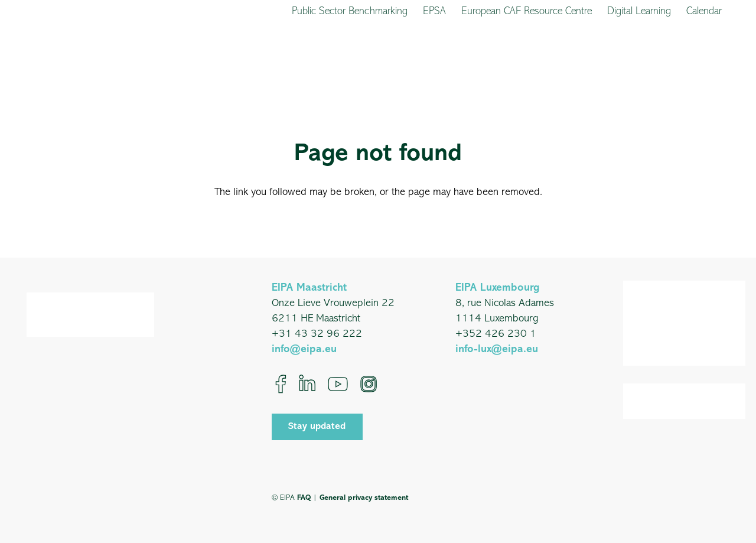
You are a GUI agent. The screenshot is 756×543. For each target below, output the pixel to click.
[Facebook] (281, 384)
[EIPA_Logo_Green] (63, 60)
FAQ (304, 498)
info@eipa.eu (304, 349)
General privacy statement (364, 498)
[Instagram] (369, 384)
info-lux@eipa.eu (497, 349)
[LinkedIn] (307, 384)
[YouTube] (338, 384)
